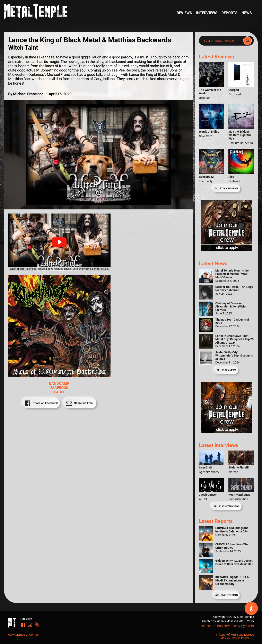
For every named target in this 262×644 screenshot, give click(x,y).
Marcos (249, 635)
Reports (229, 13)
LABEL (59, 392)
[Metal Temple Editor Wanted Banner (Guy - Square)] (226, 432)
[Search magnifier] (247, 41)
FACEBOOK (59, 388)
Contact (34, 635)
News (247, 13)
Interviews (207, 13)
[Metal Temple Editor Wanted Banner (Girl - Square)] (226, 250)
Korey (234, 635)
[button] (59, 242)
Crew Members (18, 635)
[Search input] (222, 41)
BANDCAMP (59, 383)
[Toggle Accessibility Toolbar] (251, 608)
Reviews (184, 13)
